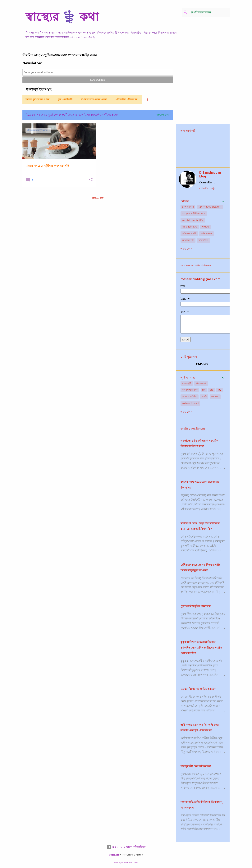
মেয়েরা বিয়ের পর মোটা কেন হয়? (198, 689)
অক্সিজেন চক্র (206, 233)
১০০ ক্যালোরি (188, 207)
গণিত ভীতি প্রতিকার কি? (127, 99)
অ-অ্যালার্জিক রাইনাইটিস (193, 220)
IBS (220, 390)
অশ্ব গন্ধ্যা (215, 397)
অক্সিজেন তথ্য (188, 240)
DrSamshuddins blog (210, 174)
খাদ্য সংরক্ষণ (201, 383)
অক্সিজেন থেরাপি (189, 233)
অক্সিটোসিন (203, 240)
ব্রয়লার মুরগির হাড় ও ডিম (37, 99)
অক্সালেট (206, 227)
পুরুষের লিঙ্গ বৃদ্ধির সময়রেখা (196, 606)
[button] (91, 180)
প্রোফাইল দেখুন (207, 188)
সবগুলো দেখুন (163, 115)
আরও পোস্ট (98, 198)
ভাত (211, 390)
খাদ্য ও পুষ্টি (187, 383)
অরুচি (204, 397)
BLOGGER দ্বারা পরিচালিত (126, 847)
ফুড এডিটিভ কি (65, 99)
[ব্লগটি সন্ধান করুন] (209, 12)
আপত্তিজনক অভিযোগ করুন (196, 265)
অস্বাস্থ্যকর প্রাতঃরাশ (190, 403)
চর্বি (204, 390)
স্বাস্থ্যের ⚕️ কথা (62, 16)
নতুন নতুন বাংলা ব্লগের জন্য (126, 863)
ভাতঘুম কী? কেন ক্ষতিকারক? (196, 766)
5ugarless (114, 855)
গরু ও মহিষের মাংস (190, 390)
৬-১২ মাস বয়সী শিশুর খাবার (194, 214)
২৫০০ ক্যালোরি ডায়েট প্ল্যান (210, 207)
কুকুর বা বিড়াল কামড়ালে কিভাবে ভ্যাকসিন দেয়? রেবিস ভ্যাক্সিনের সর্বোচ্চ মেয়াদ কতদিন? (201, 648)
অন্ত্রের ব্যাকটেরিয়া (190, 397)
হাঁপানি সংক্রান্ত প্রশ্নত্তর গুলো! (94, 99)
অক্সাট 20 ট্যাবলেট (190, 227)
